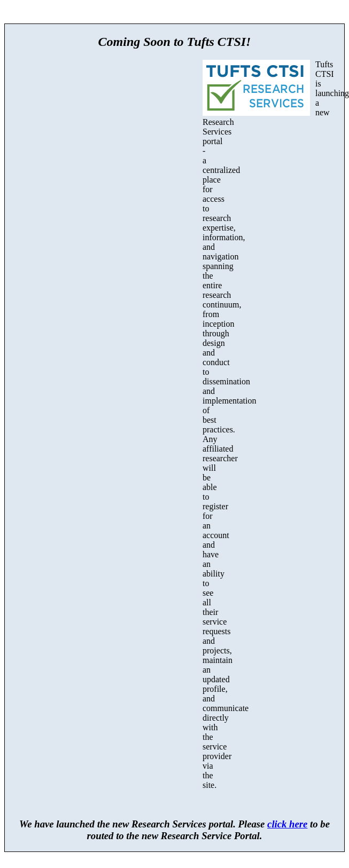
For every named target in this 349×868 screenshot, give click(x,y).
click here (287, 824)
